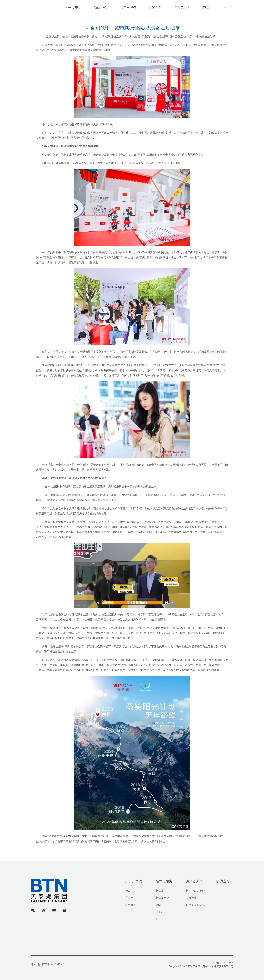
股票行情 (191, 898)
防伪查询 (223, 881)
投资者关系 (194, 881)
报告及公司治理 (195, 891)
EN (231, 7)
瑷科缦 (160, 905)
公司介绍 (131, 891)
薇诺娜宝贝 (162, 898)
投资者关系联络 (195, 905)
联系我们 (131, 905)
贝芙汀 (160, 912)
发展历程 (131, 898)
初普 (158, 919)
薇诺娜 (160, 891)
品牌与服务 (164, 881)
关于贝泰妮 (134, 881)
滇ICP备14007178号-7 (222, 963)
